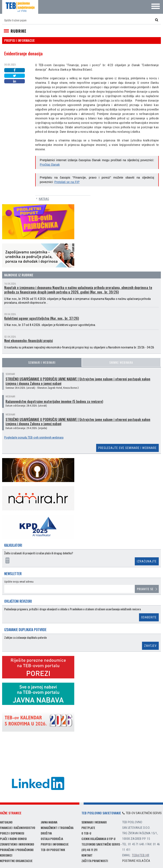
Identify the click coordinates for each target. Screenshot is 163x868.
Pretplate (88, 828)
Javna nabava (49, 822)
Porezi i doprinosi (12, 833)
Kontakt (87, 855)
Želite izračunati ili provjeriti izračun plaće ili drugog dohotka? (39, 553)
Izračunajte (147, 561)
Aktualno (6, 822)
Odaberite (149, 617)
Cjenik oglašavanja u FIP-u (98, 839)
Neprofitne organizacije (16, 861)
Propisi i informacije (55, 844)
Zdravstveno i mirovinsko (17, 844)
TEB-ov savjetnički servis (142, 813)
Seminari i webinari (42, 362)
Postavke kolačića (136, 861)
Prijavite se (145, 589)
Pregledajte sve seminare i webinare (127, 448)
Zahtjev (150, 646)
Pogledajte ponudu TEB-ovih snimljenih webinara (34, 437)
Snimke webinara (121, 362)
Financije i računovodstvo (18, 828)
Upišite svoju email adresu (19, 582)
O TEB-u (86, 833)
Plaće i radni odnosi (13, 839)
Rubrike (18, 31)
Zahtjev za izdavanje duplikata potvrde (25, 638)
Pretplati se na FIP (67, 182)
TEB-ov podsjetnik (53, 850)
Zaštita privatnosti (95, 861)
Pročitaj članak (50, 165)
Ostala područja (52, 839)
